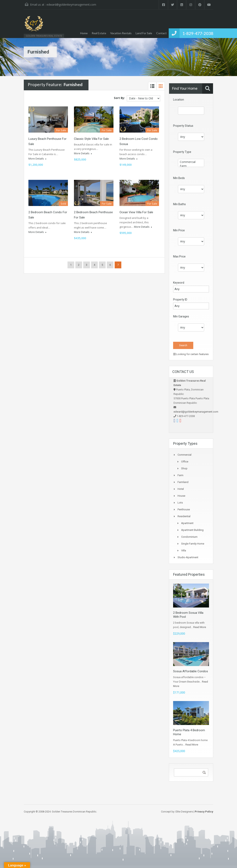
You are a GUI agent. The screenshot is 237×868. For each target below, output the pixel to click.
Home (84, 33)
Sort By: (119, 98)
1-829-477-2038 (198, 33)
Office (185, 462)
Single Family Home (193, 544)
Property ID (180, 300)
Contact (161, 33)
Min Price (179, 230)
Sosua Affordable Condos (191, 671)
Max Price (179, 256)
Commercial (191, 162)
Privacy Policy (204, 812)
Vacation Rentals (121, 33)
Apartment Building (192, 530)
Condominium (189, 537)
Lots (180, 503)
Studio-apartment (188, 557)
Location (179, 100)
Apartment (187, 523)
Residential (184, 516)
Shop (184, 468)
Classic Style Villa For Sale (91, 139)
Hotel (181, 489)
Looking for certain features (191, 354)
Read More (200, 627)
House (181, 496)
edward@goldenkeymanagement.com (71, 5)
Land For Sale (144, 33)
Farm (191, 166)
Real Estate (99, 33)
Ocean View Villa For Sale (136, 212)
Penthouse (184, 509)
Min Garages (181, 316)
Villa (184, 550)
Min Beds (179, 178)
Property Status (183, 126)
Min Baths (179, 204)
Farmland (183, 482)
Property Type (182, 152)
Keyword (179, 283)
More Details (37, 159)
